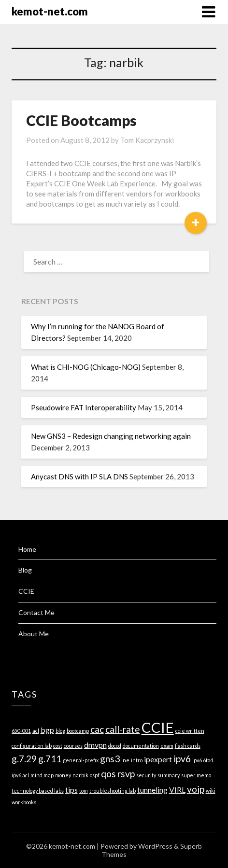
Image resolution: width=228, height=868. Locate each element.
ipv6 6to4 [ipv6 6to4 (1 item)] (203, 760)
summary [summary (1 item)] (169, 775)
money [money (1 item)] (63, 775)
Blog (25, 570)
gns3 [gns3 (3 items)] (110, 759)
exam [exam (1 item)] (167, 746)
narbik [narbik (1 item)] (80, 775)
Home (27, 549)
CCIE (26, 591)
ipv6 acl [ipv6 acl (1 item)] (20, 775)
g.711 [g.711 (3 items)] (50, 759)
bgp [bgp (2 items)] (47, 730)
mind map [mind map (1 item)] (42, 775)
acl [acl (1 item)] (36, 731)
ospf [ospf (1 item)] (95, 775)
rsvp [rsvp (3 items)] (126, 774)
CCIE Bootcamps (81, 120)
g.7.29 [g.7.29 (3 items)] (24, 759)
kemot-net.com (50, 11)
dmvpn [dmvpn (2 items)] (95, 745)
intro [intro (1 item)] (137, 760)
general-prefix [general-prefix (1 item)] (81, 760)
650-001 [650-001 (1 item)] (21, 731)
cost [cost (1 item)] (58, 746)
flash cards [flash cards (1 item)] (188, 746)
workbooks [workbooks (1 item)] (24, 802)
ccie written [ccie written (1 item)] (190, 731)
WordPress (155, 846)
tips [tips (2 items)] (71, 790)
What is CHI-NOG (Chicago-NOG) (86, 367)
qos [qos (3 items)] (108, 774)
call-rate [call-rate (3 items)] (123, 729)
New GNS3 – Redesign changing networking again (111, 436)
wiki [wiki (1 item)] (211, 791)
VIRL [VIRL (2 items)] (177, 790)
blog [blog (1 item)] (60, 731)
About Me (34, 634)
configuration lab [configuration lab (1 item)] (32, 746)
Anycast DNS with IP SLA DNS (79, 476)
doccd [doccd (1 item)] (115, 746)
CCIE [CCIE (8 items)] (158, 727)
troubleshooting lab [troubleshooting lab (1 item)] (113, 791)
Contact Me (36, 612)
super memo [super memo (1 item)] (196, 775)
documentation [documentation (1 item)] (141, 746)
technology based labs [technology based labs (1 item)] (38, 791)
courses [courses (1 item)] (73, 746)
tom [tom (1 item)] (84, 791)
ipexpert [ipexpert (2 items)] (158, 759)
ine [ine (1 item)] (125, 760)
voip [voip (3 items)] (196, 789)
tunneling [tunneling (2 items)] (152, 790)
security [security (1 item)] (146, 775)
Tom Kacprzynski (147, 140)
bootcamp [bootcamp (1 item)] (78, 731)
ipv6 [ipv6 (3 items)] (182, 759)
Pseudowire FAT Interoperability (84, 407)
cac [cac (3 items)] (97, 729)
